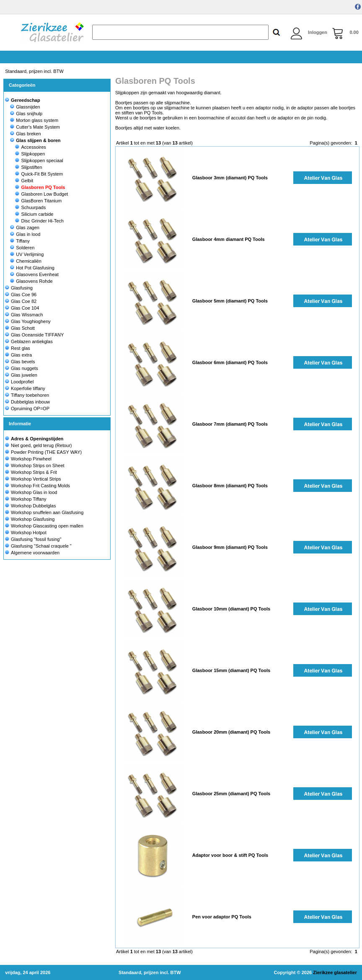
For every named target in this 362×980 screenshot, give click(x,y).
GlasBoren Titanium (38, 201)
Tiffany (20, 241)
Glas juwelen (21, 375)
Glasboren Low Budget (41, 194)
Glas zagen (25, 228)
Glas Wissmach (24, 315)
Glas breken (25, 134)
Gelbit (24, 181)
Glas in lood (25, 234)
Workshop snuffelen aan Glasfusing (47, 512)
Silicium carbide (34, 214)
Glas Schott (20, 328)
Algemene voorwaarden (35, 553)
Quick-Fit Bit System (39, 174)
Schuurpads (30, 207)
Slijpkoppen (30, 154)
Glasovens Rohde (31, 281)
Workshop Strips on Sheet (38, 465)
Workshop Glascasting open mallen (47, 526)
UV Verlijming (27, 254)
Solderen (22, 248)
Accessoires (30, 147)
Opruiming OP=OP (27, 409)
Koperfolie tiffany (25, 388)
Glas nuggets (22, 368)
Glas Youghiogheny (28, 321)
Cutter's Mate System (35, 127)
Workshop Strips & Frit (34, 472)
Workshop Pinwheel (31, 459)
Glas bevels (20, 362)
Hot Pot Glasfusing (32, 268)
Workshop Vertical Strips (36, 479)
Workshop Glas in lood (34, 492)
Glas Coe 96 (21, 295)
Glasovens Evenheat (34, 274)
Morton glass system (34, 120)
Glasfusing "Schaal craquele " (41, 546)
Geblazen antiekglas (29, 341)
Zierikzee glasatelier (335, 972)
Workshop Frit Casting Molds (40, 486)
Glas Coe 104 (22, 308)
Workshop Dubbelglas (33, 506)
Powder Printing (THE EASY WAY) (46, 452)
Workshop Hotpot (29, 533)
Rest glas (18, 348)
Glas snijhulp (26, 114)
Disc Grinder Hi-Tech (39, 221)
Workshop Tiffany (29, 499)
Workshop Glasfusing (33, 519)
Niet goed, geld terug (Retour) (41, 445)
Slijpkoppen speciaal (39, 160)
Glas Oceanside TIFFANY (34, 335)
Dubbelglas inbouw (27, 402)
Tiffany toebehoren (27, 395)
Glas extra (18, 355)
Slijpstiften (28, 167)
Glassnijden (25, 107)
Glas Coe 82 (21, 301)
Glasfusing (19, 288)
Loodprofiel (19, 382)
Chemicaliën (26, 261)
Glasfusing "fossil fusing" (36, 539)
